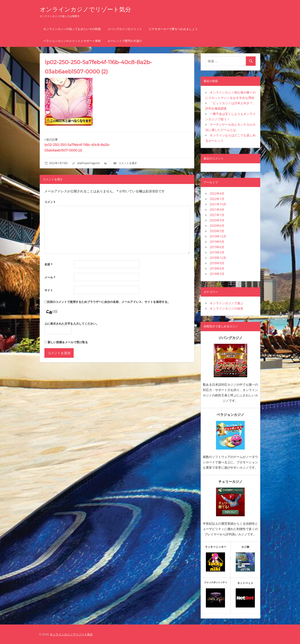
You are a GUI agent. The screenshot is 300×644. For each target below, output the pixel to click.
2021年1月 (217, 215)
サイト (49, 290)
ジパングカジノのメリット (125, 29)
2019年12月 (218, 236)
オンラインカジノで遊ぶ (227, 303)
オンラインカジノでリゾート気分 (87, 9)
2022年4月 (217, 194)
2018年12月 (218, 258)
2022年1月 (217, 199)
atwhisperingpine (88, 163)
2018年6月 (217, 268)
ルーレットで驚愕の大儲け (125, 41)
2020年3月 (217, 231)
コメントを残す (128, 163)
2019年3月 (217, 252)
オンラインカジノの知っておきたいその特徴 (72, 29)
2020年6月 (217, 226)
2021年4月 (217, 210)
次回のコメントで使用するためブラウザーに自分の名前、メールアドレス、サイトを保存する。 (109, 302)
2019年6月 (217, 247)
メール (50, 277)
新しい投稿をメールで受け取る (68, 342)
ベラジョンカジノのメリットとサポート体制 (72, 41)
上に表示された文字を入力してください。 (72, 324)
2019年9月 (217, 242)
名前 (48, 264)
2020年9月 (217, 220)
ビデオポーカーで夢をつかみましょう (173, 29)
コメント (50, 202)
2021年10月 (218, 204)
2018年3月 (217, 274)
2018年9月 (217, 263)
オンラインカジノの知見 (227, 308)
